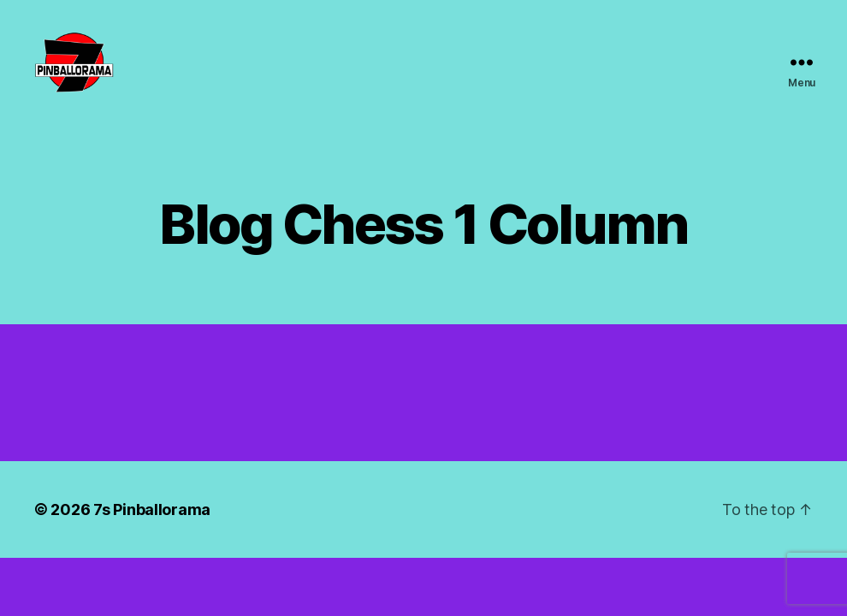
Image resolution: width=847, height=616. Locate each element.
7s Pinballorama (152, 527)
